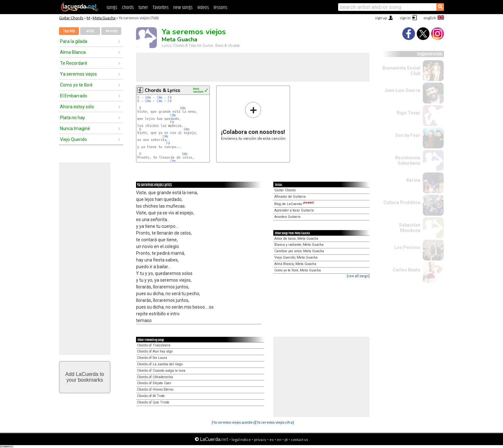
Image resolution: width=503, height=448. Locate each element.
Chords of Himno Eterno (155, 390)
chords (128, 8)
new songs (183, 8)
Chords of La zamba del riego (160, 364)
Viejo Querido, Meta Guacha (296, 257)
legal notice (241, 440)
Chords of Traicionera (154, 345)
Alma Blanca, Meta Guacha (295, 264)
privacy (260, 440)
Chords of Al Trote (151, 396)
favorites (161, 8)
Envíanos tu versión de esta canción (253, 121)
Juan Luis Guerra (402, 90)
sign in (405, 18)
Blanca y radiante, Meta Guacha (299, 245)
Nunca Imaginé (75, 129)
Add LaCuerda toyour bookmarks (85, 377)
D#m (148, 98)
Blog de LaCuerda (294, 204)
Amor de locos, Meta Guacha (296, 239)
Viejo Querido (73, 139)
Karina (413, 180)
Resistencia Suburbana (408, 160)
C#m (159, 98)
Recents (111, 31)
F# (170, 98)
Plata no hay (72, 118)
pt (286, 440)
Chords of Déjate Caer (154, 383)
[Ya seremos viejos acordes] (234, 422)
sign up (381, 18)
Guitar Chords (71, 18)
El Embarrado (74, 96)
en (279, 440)
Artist (90, 31)
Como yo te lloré (76, 85)
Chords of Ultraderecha (155, 377)
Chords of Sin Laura (152, 358)
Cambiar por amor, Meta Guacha (299, 251)
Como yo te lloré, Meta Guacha (298, 270)
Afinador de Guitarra (290, 197)
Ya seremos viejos (78, 74)
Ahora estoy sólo (77, 107)
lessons (220, 8)
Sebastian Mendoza (410, 228)
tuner (143, 8)
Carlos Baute (406, 270)
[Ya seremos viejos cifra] (275, 422)
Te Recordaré (74, 63)
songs (112, 8)
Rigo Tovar (409, 113)
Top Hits (69, 31)
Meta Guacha (104, 18)
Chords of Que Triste (153, 402)
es (272, 440)
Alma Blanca (73, 52)
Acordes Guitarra (287, 217)
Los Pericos (407, 247)
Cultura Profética (402, 203)
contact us (300, 440)
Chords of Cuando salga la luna (161, 371)
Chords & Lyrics (162, 90)
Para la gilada (74, 41)
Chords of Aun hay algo (155, 351)
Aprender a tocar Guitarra (294, 210)
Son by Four (408, 135)
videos (203, 8)
